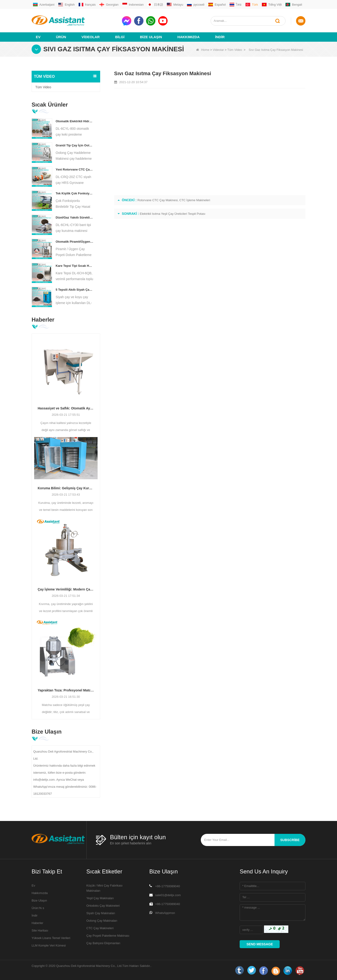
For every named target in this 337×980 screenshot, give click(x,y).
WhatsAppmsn (165, 913)
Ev (38, 37)
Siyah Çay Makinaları (101, 913)
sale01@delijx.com (168, 895)
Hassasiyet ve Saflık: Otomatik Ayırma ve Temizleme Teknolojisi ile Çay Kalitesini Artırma (66, 408)
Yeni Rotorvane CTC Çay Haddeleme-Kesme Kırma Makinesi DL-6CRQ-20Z (75, 169)
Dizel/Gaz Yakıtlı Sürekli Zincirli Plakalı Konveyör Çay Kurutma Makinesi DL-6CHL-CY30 (75, 217)
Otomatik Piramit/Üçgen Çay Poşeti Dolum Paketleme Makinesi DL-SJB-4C (75, 241)
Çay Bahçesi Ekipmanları (103, 943)
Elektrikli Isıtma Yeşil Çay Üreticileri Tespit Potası (172, 213)
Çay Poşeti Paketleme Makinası (108, 935)
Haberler (37, 923)
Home (203, 50)
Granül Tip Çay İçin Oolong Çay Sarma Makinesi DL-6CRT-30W (75, 145)
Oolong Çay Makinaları (102, 920)
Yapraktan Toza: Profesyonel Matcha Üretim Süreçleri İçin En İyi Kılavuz (66, 690)
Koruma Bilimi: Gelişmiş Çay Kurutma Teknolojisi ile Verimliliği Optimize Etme (66, 488)
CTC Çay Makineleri (100, 928)
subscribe (290, 840)
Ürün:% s (38, 908)
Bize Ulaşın (151, 37)
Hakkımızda (189, 37)
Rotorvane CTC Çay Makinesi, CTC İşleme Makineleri (174, 200)
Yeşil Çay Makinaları (100, 898)
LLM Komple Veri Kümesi (49, 945)
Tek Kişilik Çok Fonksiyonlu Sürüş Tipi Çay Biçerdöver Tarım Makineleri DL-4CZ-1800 (75, 193)
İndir (220, 37)
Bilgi (120, 37)
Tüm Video (235, 50)
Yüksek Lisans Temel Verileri (51, 938)
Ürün (61, 37)
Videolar (218, 50)
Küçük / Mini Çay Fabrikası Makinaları (104, 888)
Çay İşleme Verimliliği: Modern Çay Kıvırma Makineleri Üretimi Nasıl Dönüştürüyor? (66, 589)
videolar (91, 37)
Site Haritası (40, 930)
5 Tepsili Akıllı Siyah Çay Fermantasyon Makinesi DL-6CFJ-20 (75, 289)
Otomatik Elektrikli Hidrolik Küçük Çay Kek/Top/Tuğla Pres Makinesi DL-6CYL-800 (75, 121)
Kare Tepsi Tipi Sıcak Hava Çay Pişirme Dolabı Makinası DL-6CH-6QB (75, 265)
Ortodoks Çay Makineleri (103, 905)
